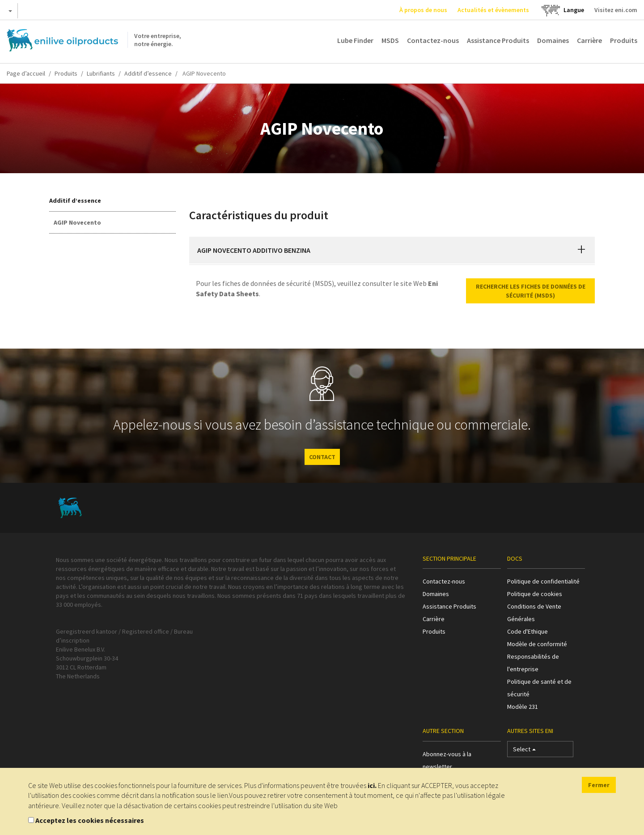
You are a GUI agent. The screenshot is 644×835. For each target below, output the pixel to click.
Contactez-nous (433, 40)
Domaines (553, 40)
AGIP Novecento (77, 222)
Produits (624, 40)
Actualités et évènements (493, 10)
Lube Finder (355, 40)
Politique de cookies (535, 594)
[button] (581, 250)
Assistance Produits (498, 40)
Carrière (589, 40)
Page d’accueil (26, 73)
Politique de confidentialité (543, 581)
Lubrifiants (101, 73)
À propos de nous (423, 10)
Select (524, 751)
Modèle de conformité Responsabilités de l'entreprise (537, 656)
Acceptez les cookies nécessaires (90, 820)
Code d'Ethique (527, 631)
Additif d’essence (148, 73)
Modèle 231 (523, 707)
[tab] (392, 250)
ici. (372, 785)
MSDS (390, 40)
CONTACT (322, 457)
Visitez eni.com (616, 10)
